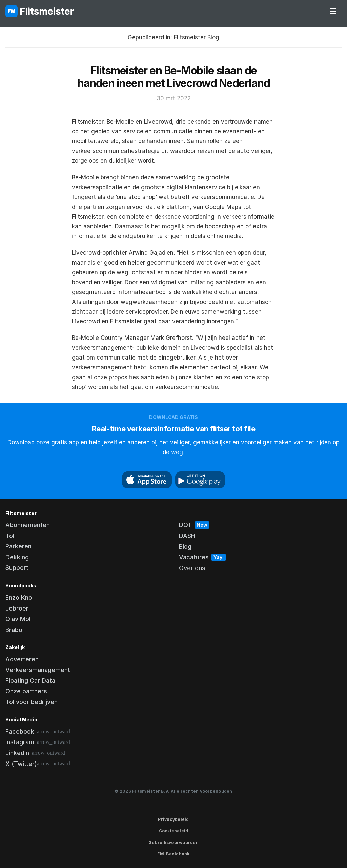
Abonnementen (28, 525)
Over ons (192, 568)
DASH (187, 536)
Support (17, 568)
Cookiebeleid (174, 831)
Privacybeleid (173, 819)
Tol (10, 536)
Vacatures (194, 557)
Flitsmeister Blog (197, 37)
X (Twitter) (21, 764)
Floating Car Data (30, 681)
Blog (185, 547)
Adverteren (22, 659)
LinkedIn (17, 753)
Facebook (20, 731)
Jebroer (17, 608)
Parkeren (18, 546)
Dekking (17, 557)
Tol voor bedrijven (32, 702)
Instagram (20, 742)
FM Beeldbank (173, 854)
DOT (185, 525)
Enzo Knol (19, 597)
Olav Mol (18, 619)
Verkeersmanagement (38, 670)
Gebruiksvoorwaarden (173, 842)
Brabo (14, 630)
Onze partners (26, 691)
